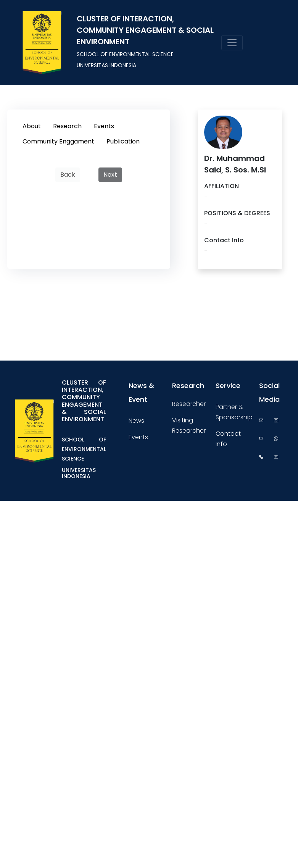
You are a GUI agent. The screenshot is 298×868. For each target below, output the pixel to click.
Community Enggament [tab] (58, 141)
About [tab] (32, 126)
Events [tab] (104, 126)
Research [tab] (67, 126)
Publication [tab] (123, 141)
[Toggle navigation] (232, 43)
